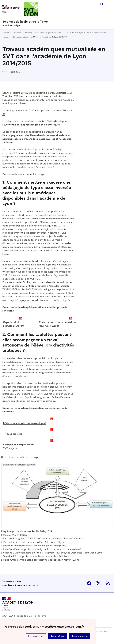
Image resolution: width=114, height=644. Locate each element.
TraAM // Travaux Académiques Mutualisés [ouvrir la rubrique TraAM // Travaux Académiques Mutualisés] (43, 33)
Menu (110, 4)
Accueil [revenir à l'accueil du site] (6, 33)
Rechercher (102, 4)
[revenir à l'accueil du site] (57, 22)
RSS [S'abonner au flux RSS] (108, 583)
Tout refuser (58, 636)
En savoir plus (36, 636)
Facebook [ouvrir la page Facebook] (89, 583)
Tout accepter (80, 636)
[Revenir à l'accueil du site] (18, 604)
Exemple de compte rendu (18, 445)
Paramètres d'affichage (98, 631)
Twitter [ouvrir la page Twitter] (99, 583)
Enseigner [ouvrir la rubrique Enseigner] (17, 33)
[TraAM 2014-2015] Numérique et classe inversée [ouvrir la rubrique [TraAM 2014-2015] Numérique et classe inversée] (85, 33)
